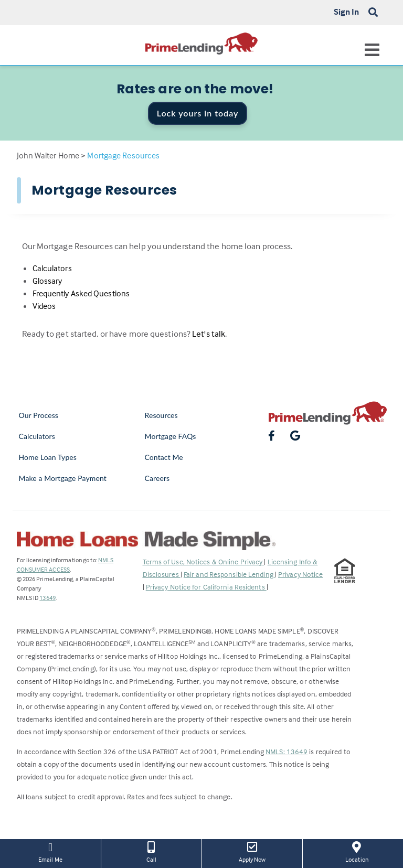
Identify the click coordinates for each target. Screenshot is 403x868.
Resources (161, 415)
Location (357, 851)
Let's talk (209, 334)
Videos (44, 306)
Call (151, 851)
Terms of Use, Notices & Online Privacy (204, 561)
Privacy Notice (300, 574)
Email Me (50, 851)
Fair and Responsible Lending (229, 574)
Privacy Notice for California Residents (206, 587)
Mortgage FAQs (171, 436)
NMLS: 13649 (287, 751)
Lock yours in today (198, 113)
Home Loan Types (48, 457)
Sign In (347, 12)
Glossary (47, 281)
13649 (47, 598)
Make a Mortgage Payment (63, 478)
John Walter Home (48, 155)
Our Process (39, 415)
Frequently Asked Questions (81, 293)
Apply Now (252, 851)
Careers (157, 478)
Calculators (52, 268)
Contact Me (164, 457)
